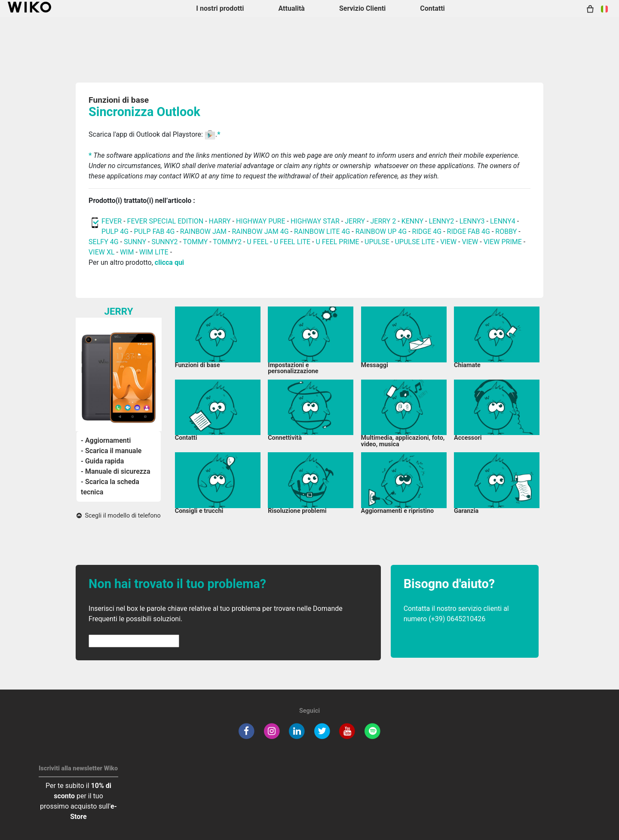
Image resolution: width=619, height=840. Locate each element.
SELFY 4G (104, 242)
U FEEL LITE (292, 242)
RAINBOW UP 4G (382, 231)
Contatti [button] (432, 8)
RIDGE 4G (427, 231)
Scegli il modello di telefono (118, 516)
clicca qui (169, 262)
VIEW (449, 242)
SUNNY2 (164, 242)
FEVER (112, 221)
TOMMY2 (227, 242)
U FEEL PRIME (337, 242)
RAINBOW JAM (204, 231)
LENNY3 (472, 221)
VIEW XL (101, 252)
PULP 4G (115, 231)
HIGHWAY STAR (316, 221)
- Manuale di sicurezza (115, 471)
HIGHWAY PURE (262, 221)
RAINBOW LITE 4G (322, 231)
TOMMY (196, 242)
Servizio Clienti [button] (362, 8)
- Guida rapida (102, 461)
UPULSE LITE (415, 242)
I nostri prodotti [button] (220, 8)
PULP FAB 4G (155, 231)
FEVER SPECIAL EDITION (165, 221)
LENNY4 (503, 221)
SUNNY (135, 242)
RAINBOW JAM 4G (260, 231)
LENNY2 (441, 221)
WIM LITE (154, 252)
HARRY (221, 221)
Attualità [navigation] (291, 8)
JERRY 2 (383, 221)
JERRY (355, 221)
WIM (127, 252)
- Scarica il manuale (111, 451)
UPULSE (378, 242)
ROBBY (506, 231)
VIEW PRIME (503, 242)
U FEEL (257, 242)
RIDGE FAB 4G (469, 231)
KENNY (412, 221)
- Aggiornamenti (106, 440)
